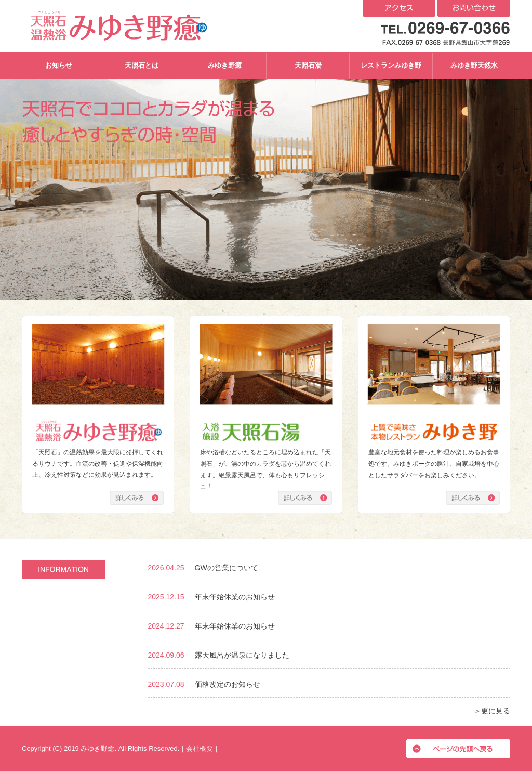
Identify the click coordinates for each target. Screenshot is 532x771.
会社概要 (199, 748)
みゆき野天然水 (474, 65)
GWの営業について (227, 568)
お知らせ (59, 65)
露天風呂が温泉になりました (242, 655)
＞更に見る (492, 711)
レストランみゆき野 (391, 65)
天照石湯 (308, 65)
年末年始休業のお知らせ (235, 597)
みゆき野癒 (225, 65)
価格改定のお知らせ (228, 684)
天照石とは (142, 65)
